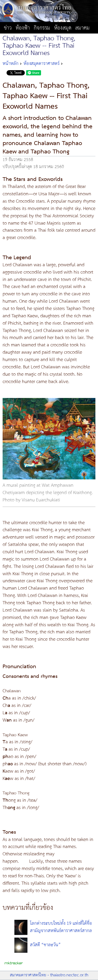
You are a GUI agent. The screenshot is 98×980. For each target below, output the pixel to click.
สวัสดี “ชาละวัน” (45, 945)
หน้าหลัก (11, 64)
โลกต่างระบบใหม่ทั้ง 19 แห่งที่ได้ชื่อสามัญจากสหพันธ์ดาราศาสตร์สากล (61, 927)
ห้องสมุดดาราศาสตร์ (42, 64)
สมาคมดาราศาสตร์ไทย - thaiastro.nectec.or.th (49, 975)
